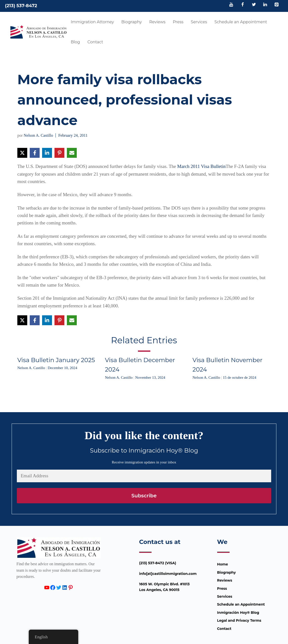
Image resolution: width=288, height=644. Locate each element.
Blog (75, 42)
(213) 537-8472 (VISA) (158, 563)
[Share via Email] (72, 153)
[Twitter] (254, 5)
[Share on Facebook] (35, 153)
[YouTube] (231, 5)
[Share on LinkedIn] (47, 153)
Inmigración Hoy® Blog (238, 613)
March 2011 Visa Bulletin (201, 166)
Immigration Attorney (92, 22)
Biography (132, 22)
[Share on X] (22, 153)
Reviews (157, 22)
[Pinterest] (276, 5)
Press (178, 22)
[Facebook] (243, 5)
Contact (95, 42)
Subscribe (144, 496)
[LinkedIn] (265, 5)
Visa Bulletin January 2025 (56, 360)
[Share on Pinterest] (59, 153)
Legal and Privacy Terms (239, 620)
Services (199, 22)
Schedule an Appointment (241, 22)
